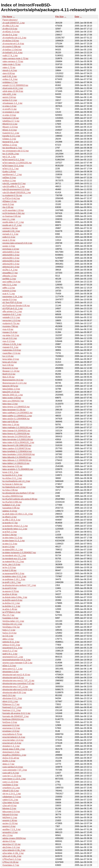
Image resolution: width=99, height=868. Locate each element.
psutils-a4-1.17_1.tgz (12, 225)
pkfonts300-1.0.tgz (11, 261)
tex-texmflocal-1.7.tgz (12, 148)
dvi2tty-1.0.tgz (9, 761)
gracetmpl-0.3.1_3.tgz (12, 648)
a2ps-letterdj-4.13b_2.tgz (14, 850)
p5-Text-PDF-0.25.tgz (12, 302)
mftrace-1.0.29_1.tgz (12, 344)
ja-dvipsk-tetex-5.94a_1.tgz (15, 597)
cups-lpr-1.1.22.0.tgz (12, 776)
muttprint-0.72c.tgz (11, 323)
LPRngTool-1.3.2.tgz (12, 859)
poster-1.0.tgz (9, 246)
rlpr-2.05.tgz (8, 207)
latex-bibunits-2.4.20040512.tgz (17, 457)
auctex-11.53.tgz (10, 823)
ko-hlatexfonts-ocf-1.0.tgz (14, 487)
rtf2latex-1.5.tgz (10, 201)
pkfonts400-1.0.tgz (11, 255)
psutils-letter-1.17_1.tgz (13, 222)
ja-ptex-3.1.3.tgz (10, 544)
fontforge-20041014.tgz (13, 719)
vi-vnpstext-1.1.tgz (11, 112)
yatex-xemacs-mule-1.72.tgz (15, 58)
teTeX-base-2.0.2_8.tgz (13, 166)
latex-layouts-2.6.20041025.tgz (17, 437)
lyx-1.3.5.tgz (8, 356)
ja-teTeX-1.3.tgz (10, 532)
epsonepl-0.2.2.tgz (11, 725)
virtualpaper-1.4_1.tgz (12, 103)
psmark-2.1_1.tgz (10, 234)
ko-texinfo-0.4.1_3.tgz (12, 475)
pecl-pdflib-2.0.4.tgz (11, 282)
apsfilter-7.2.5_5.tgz (12, 829)
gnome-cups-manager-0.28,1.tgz (17, 663)
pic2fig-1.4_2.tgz (10, 270)
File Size (59, 17)
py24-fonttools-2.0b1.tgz (14, 213)
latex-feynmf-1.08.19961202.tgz (17, 445)
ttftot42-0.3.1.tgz (10, 124)
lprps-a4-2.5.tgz (10, 362)
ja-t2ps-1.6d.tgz (10, 535)
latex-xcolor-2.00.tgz (12, 398)
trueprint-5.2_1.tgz (11, 133)
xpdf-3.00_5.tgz (10, 76)
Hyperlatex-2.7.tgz (11, 865)
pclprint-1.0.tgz (9, 291)
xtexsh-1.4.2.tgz (10, 70)
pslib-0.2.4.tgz (9, 237)
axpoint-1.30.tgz (10, 820)
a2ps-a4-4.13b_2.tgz (12, 856)
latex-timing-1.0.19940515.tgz (16, 407)
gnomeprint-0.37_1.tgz (13, 657)
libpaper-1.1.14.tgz (11, 371)
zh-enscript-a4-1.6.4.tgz (13, 44)
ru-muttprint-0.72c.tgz (12, 195)
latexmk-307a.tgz (10, 386)
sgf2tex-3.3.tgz (9, 178)
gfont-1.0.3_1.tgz (10, 701)
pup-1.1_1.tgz (9, 219)
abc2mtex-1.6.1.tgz (11, 847)
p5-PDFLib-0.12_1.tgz (13, 309)
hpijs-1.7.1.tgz (9, 630)
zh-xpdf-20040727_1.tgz (14, 23)
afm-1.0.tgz (8, 835)
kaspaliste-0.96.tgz (11, 508)
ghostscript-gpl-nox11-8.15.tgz (16, 675)
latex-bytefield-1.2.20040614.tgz (17, 451)
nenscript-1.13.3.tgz (12, 320)
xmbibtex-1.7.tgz (10, 82)
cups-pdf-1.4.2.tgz (11, 773)
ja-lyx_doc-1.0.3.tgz (11, 564)
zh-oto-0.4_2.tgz (10, 35)
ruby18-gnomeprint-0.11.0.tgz (16, 189)
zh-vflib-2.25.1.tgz (11, 26)
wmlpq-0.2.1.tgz (10, 100)
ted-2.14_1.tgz (9, 157)
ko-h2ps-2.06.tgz (10, 490)
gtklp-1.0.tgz (8, 639)
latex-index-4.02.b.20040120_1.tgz (18, 442)
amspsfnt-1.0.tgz (10, 832)
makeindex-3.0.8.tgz (12, 350)
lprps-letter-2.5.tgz (11, 359)
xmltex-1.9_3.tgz (10, 79)
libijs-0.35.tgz (8, 377)
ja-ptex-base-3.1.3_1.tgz (14, 541)
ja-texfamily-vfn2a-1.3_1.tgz (15, 526)
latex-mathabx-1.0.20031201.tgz (17, 428)
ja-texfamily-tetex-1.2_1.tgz (15, 529)
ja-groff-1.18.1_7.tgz (12, 582)
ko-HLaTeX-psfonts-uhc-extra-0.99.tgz (20, 499)
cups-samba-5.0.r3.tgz (13, 767)
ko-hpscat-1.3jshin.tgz (13, 484)
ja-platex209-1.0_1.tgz (13, 550)
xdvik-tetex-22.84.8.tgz (13, 91)
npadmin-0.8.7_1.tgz (12, 314)
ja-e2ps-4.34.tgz (10, 594)
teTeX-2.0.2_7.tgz (11, 169)
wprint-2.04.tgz (9, 97)
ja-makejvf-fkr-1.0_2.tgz (13, 562)
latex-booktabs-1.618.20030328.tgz (19, 454)
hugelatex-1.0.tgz (10, 618)
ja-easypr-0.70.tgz (11, 591)
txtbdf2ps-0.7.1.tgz (11, 121)
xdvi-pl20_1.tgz (9, 94)
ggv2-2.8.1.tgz (9, 695)
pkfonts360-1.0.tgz (11, 258)
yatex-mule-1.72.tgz (12, 64)
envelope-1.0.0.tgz (11, 731)
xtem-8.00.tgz (9, 73)
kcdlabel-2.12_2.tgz (11, 505)
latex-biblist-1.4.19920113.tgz (16, 463)
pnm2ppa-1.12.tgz (11, 249)
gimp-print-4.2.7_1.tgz (13, 669)
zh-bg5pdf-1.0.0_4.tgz (13, 53)
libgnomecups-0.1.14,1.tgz (15, 383)
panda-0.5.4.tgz (10, 300)
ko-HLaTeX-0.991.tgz (12, 502)
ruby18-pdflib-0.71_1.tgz (14, 186)
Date (77, 17)
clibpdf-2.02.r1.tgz (11, 791)
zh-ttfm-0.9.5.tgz (10, 29)
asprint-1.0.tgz (9, 826)
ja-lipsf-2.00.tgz (9, 570)
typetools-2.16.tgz (11, 118)
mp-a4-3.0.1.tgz (10, 338)
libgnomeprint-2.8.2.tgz (13, 380)
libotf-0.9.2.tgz (9, 374)
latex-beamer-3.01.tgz (13, 466)
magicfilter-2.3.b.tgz (11, 353)
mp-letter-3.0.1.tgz (11, 335)
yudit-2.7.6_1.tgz (10, 56)
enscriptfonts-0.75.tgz (12, 734)
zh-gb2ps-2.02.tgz (11, 41)
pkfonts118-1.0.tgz (11, 267)
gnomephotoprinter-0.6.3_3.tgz (17, 660)
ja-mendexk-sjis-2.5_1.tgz (14, 555)
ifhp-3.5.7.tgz (8, 615)
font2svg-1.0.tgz (10, 722)
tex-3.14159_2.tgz (11, 154)
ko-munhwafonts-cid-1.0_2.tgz (16, 481)
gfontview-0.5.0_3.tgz (12, 698)
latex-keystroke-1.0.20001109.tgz (18, 439)
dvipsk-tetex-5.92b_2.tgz (14, 749)
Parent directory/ (10, 20)
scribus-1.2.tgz (9, 181)
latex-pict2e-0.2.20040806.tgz (16, 419)
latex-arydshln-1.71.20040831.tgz (18, 469)
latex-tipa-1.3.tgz (10, 404)
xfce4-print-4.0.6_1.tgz (13, 88)
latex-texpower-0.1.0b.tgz (14, 410)
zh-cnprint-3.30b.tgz (12, 47)
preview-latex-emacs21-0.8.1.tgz (17, 243)
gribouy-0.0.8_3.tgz (11, 645)
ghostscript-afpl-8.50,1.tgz (14, 692)
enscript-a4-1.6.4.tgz (12, 743)
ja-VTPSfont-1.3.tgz (11, 612)
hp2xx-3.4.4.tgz (9, 633)
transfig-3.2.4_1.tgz (11, 136)
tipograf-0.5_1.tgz (11, 142)
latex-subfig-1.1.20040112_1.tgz (17, 416)
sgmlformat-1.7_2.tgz (12, 175)
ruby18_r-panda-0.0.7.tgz (14, 183)
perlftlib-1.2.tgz (9, 279)
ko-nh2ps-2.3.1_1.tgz (12, 478)
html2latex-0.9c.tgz (11, 627)
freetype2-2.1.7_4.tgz (12, 707)
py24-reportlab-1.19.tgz (13, 210)
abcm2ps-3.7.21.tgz (12, 844)
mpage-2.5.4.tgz (10, 332)
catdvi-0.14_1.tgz (10, 800)
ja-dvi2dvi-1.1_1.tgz (11, 606)
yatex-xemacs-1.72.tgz (13, 61)
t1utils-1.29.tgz (9, 172)
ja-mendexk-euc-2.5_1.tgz (14, 559)
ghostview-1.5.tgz (11, 672)
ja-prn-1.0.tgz (9, 547)
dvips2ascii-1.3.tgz (11, 752)
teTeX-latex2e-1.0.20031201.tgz (17, 163)
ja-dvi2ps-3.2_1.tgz (11, 603)
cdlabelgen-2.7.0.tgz (12, 797)
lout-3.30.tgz (8, 365)
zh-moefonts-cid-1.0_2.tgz (14, 38)
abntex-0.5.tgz (9, 841)
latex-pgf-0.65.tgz (10, 422)
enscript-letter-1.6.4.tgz (13, 740)
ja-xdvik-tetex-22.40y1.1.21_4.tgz (18, 514)
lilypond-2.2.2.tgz (10, 368)
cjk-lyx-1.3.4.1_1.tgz (12, 794)
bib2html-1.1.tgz (10, 817)
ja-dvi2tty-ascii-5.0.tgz (12, 600)
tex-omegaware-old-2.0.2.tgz (16, 151)
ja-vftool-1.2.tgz (9, 517)
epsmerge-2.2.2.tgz (11, 728)
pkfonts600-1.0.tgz (11, 252)
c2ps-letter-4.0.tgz (11, 803)
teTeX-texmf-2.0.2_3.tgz (13, 160)
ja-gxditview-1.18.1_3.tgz (14, 579)
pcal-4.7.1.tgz (9, 294)
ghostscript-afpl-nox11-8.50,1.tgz (17, 690)
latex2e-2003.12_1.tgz (13, 395)
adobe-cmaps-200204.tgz (14, 838)
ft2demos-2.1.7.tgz (11, 704)
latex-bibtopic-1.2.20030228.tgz (17, 460)
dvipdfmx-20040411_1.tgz (14, 755)
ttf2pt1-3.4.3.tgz (10, 130)
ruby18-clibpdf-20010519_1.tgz (17, 192)
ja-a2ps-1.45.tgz (10, 609)
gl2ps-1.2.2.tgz (9, 666)
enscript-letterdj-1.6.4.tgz (14, 737)
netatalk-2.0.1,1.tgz (11, 317)
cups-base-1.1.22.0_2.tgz (14, 779)
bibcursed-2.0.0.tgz (11, 812)
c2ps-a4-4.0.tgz (10, 806)
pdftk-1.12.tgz (9, 288)
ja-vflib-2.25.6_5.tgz (11, 520)
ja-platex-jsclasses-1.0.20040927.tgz (19, 553)
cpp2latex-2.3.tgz (10, 785)
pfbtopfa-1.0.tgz (10, 276)
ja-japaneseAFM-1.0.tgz (13, 573)
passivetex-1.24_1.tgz (13, 297)
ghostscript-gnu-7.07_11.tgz (15, 687)
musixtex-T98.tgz (10, 326)
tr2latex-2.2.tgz (9, 139)
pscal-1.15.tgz (9, 240)
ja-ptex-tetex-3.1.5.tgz (12, 538)
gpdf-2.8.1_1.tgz (10, 654)
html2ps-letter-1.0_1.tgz (13, 621)
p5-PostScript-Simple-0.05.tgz (16, 306)
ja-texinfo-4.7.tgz (10, 523)
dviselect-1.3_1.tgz (11, 746)
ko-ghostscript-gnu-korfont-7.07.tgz (18, 493)
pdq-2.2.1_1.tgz (10, 285)
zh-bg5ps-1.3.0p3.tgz (12, 50)
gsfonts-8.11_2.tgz (11, 642)
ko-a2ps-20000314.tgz (13, 496)
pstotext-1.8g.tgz (10, 228)
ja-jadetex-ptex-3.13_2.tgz (14, 576)
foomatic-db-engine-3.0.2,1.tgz (16, 713)
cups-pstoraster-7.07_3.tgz (15, 770)
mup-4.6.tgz (8, 329)
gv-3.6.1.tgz (8, 636)
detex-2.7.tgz (8, 764)
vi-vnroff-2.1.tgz (10, 109)
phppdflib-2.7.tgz (10, 273)
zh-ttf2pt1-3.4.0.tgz (11, 32)
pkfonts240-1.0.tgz (11, 264)
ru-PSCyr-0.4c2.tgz (11, 198)
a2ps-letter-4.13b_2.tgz (13, 853)
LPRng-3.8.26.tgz (11, 862)
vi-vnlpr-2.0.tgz (9, 115)
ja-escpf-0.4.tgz (9, 588)
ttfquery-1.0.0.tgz (10, 127)
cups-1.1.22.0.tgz (10, 782)
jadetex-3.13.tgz (10, 511)
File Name (7, 17)
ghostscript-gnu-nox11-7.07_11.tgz (18, 681)
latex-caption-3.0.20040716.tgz (17, 448)
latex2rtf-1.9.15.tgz (11, 392)
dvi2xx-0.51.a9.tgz (11, 758)
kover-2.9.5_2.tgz (10, 472)
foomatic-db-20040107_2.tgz (16, 716)
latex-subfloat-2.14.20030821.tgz (17, 413)
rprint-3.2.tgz (8, 204)
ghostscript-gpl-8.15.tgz (13, 678)
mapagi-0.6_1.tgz (10, 347)
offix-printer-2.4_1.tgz (12, 311)
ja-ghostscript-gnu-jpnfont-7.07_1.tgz (19, 585)
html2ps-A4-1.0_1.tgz (12, 624)
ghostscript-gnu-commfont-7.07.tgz (18, 683)
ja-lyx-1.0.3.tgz (9, 567)
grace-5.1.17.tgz (10, 651)
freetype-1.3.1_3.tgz (12, 710)
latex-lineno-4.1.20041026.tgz (16, 434)
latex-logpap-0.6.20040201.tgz (16, 431)
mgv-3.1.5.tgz (9, 341)
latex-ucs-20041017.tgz (13, 401)
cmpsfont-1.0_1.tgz (11, 788)
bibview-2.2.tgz (9, 809)
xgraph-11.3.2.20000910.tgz (15, 85)
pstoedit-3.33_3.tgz (11, 231)
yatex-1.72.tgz (9, 67)
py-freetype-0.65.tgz (12, 216)
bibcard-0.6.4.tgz (10, 815)
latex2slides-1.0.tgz (11, 389)
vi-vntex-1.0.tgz (9, 106)
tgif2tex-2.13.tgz (10, 145)
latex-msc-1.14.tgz (11, 425)
